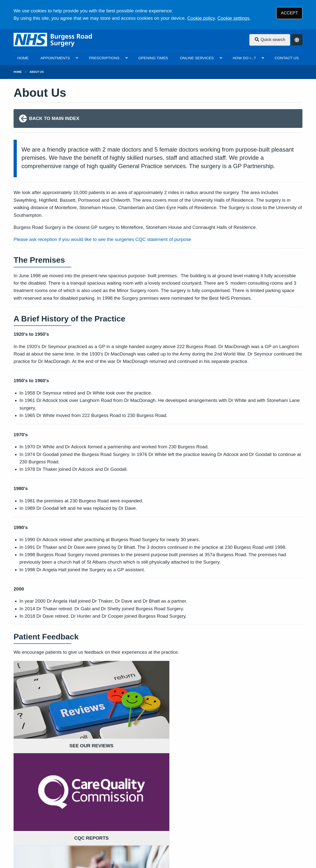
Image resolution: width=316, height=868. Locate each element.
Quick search (270, 40)
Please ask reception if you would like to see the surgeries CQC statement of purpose (102, 239)
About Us (37, 72)
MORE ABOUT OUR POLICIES (245, 784)
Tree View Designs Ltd (56, 848)
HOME (23, 58)
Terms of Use (57, 826)
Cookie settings (234, 18)
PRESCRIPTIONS (104, 58)
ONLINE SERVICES (197, 58)
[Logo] (53, 40)
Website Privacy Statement (172, 826)
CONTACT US (286, 58)
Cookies (209, 826)
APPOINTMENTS (55, 58)
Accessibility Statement (120, 826)
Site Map (230, 826)
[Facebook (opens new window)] (18, 848)
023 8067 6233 (53, 797)
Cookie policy (201, 18)
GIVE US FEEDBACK (137, 784)
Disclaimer (84, 826)
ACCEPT (289, 13)
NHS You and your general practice (77, 832)
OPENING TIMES (153, 58)
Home (18, 72)
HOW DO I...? (244, 58)
